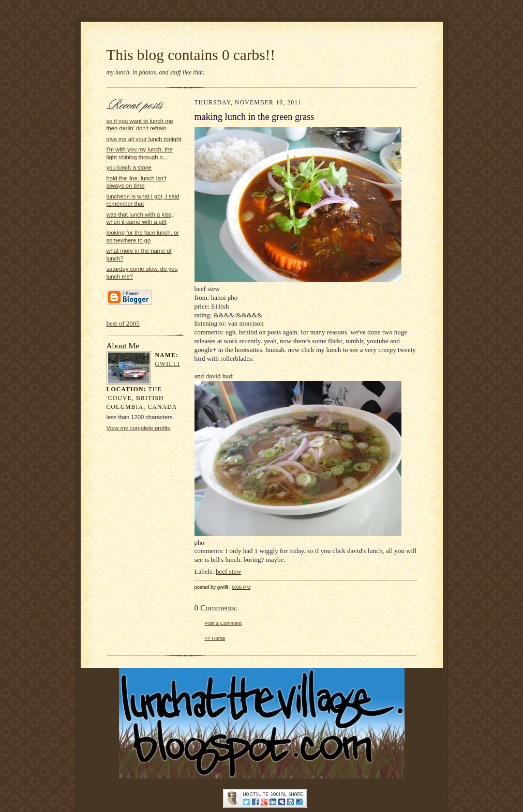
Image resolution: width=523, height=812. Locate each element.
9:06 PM (242, 587)
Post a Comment (223, 623)
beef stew (228, 571)
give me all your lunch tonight (144, 139)
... (219, 798)
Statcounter (261, 784)
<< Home (215, 638)
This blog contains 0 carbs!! (191, 55)
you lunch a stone (129, 167)
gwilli (168, 364)
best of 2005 (123, 323)
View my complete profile (139, 428)
